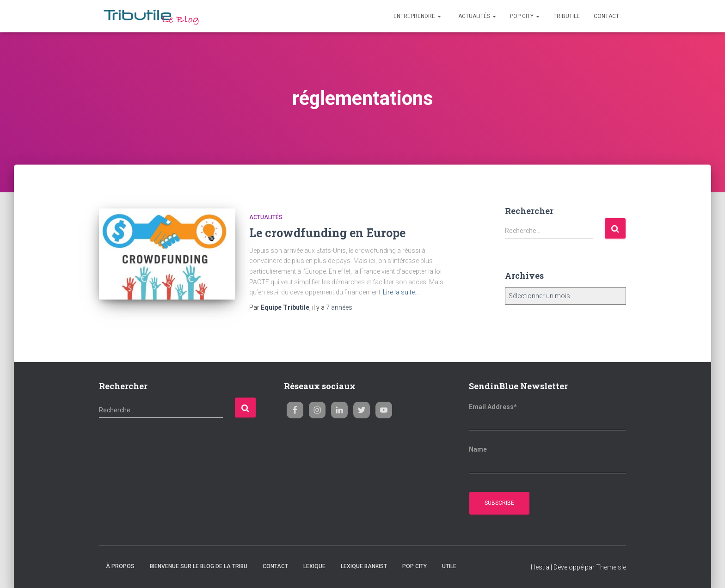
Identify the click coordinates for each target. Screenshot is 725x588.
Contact (606, 16)
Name (478, 449)
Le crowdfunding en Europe (327, 233)
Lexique (314, 566)
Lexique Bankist (364, 566)
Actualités (476, 16)
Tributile (567, 16)
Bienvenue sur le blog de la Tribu (199, 566)
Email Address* (493, 407)
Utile (449, 566)
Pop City (525, 16)
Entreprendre (417, 16)
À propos (120, 566)
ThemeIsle (611, 567)
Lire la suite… (401, 292)
